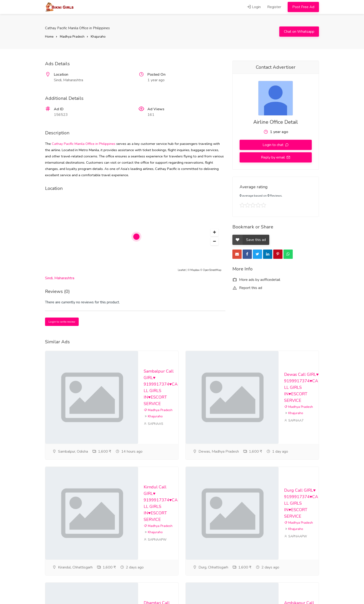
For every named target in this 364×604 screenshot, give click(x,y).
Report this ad (247, 288)
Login (254, 7)
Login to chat (273, 145)
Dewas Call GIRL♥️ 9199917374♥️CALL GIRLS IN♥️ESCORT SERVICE (301, 387)
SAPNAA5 (153, 424)
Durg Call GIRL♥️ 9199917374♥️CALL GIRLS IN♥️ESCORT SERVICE (301, 503)
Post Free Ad (303, 7)
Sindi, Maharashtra (60, 278)
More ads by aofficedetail (256, 280)
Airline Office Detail (276, 122)
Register (274, 7)
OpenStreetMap (212, 270)
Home (49, 37)
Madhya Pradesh (72, 37)
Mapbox (195, 270)
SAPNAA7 (294, 421)
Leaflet (182, 270)
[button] (214, 232)
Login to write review (62, 322)
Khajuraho (98, 37)
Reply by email (273, 157)
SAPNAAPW (155, 540)
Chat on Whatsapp (299, 32)
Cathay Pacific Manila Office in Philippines (84, 144)
